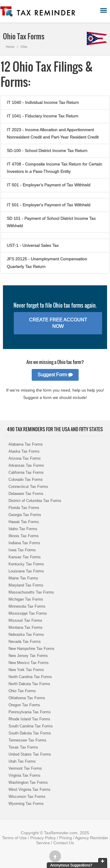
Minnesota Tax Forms (27, 606)
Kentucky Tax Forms (26, 564)
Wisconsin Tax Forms (27, 797)
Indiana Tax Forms (24, 543)
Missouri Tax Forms (25, 620)
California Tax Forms (26, 472)
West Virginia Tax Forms (29, 789)
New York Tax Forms (26, 670)
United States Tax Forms (30, 754)
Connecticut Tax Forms (28, 487)
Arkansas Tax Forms (26, 465)
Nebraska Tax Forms (26, 634)
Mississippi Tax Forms (28, 613)
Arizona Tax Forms (25, 458)
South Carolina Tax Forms (31, 726)
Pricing (66, 838)
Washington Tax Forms (28, 782)
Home (10, 47)
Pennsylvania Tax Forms (30, 712)
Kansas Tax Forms (25, 557)
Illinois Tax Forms (24, 536)
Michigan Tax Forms (26, 599)
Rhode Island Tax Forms (29, 719)
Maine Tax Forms (23, 578)
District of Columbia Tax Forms (35, 501)
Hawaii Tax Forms (24, 522)
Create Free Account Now (58, 323)
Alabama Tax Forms (26, 444)
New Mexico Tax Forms (29, 663)
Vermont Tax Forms (25, 768)
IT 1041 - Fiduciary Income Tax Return (43, 116)
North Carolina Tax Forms (30, 677)
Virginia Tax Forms (24, 775)
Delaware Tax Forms (26, 494)
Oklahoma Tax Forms (27, 698)
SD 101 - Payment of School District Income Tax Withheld (51, 222)
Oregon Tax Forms (24, 705)
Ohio (24, 47)
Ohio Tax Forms (22, 691)
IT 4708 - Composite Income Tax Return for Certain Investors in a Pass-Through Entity (54, 168)
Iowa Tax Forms (22, 550)
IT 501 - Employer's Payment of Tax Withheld (49, 185)
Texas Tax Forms (23, 747)
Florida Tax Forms (24, 508)
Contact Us (64, 843)
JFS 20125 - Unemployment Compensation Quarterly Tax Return (47, 263)
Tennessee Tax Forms (27, 740)
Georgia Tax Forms (25, 515)
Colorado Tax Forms (26, 479)
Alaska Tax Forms (24, 451)
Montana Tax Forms (26, 627)
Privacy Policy (43, 838)
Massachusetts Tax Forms (31, 592)
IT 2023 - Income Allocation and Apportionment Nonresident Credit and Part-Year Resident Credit (53, 133)
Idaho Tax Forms (23, 529)
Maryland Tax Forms (26, 585)
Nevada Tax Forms (25, 642)
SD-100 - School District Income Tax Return (47, 151)
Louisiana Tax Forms (26, 571)
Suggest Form (55, 375)
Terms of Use (14, 838)
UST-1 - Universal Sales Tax (33, 245)
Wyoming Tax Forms (26, 804)
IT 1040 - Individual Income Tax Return (43, 102)
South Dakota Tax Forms (30, 733)
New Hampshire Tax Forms (32, 649)
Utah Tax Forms (22, 761)
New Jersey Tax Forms (28, 656)
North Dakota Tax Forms (29, 684)
